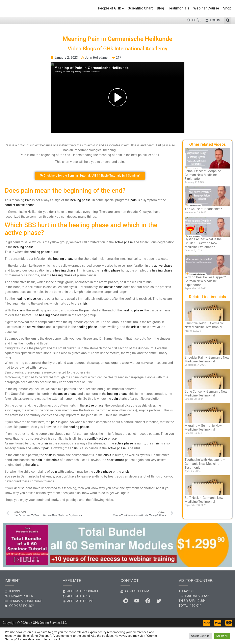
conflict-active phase (20, 205)
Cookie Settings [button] (200, 636)
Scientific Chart (140, 8)
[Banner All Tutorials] (117, 566)
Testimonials (179, 8)
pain (134, 200)
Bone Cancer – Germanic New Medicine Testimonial (206, 393)
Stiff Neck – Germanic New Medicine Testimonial (204, 500)
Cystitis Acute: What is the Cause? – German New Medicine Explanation (203, 243)
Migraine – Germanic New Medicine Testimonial (203, 428)
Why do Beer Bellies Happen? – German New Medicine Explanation (207, 281)
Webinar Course (206, 8)
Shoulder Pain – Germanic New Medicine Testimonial (207, 359)
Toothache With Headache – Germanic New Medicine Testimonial (205, 463)
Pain (28, 200)
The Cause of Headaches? (203, 209)
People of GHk (109, 8)
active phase (124, 242)
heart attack (115, 460)
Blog (160, 8)
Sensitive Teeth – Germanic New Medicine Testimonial (204, 325)
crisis (84, 303)
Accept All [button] (222, 636)
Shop (227, 8)
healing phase (81, 200)
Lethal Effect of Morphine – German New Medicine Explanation (204, 175)
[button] (228, 20)
